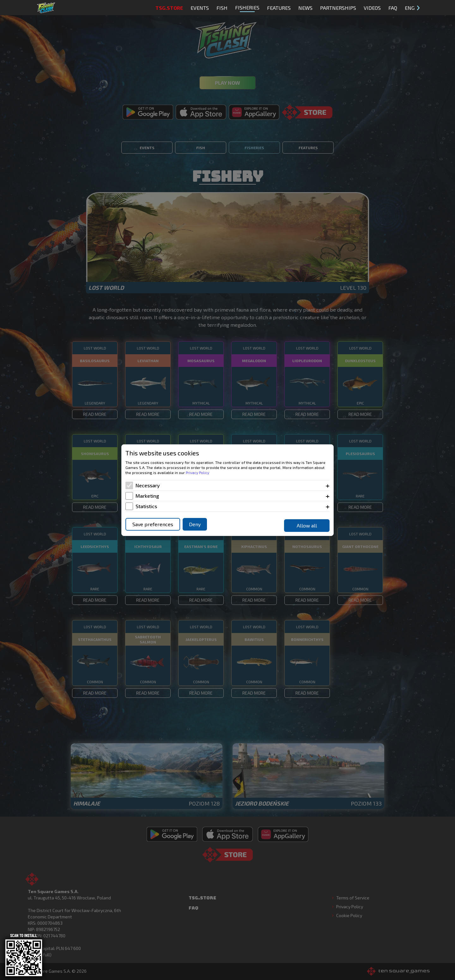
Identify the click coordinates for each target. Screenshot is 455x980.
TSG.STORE (169, 8)
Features (279, 8)
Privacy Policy (197, 472)
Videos (372, 8)
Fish (222, 8)
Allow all (307, 525)
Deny (195, 524)
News (305, 8)
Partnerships (338, 8)
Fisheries (247, 8)
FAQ (393, 8)
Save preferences (153, 524)
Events (200, 8)
